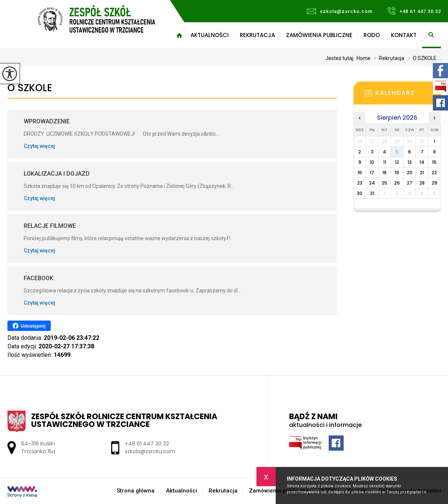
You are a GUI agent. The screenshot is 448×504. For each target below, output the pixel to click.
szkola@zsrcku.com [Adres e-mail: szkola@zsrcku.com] (150, 451)
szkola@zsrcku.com (340, 11)
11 (385, 162)
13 (410, 162)
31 (372, 193)
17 (372, 173)
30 (360, 193)
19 (397, 173)
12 (397, 162)
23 (360, 183)
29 (434, 183)
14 (422, 162)
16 (360, 173)
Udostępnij (29, 326)
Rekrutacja (257, 35)
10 (372, 162)
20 (410, 173)
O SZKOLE (30, 88)
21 (422, 173)
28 (422, 183)
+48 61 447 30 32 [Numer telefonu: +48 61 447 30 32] (147, 444)
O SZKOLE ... (423, 58)
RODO (372, 35)
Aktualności (210, 35)
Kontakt (404, 35)
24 (372, 183)
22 (434, 173)
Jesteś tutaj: (341, 58)
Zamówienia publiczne (319, 35)
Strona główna (179, 35)
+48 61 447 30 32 (414, 11)
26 (397, 183)
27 (410, 183)
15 (434, 162)
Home (364, 58)
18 (384, 173)
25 (384, 183)
